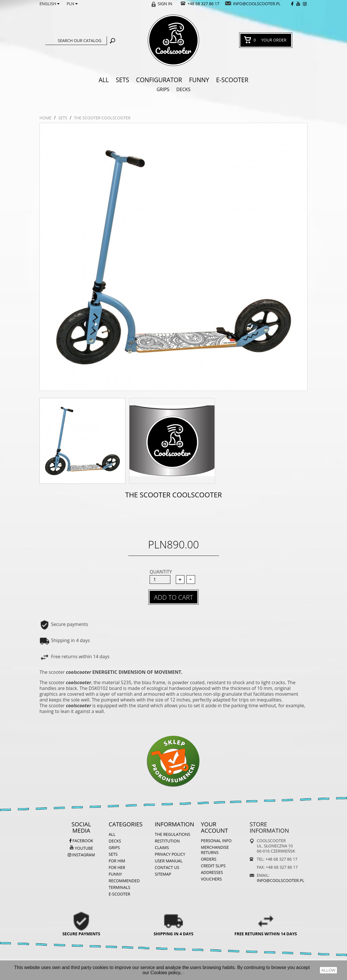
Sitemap (163, 874)
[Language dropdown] (50, 4)
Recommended (124, 881)
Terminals (119, 887)
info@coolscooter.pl (257, 4)
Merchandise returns (215, 850)
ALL (104, 80)
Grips (163, 89)
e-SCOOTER (232, 80)
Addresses (212, 872)
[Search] (76, 41)
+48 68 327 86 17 (203, 4)
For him (117, 861)
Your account (214, 827)
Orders (209, 859)
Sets (122, 80)
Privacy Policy (170, 854)
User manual (169, 861)
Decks (183, 89)
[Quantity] (160, 580)
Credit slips (213, 866)
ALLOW (328, 970)
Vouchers (211, 879)
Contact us (167, 867)
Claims (162, 848)
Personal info (216, 841)
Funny (199, 80)
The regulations (172, 834)
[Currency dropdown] (72, 4)
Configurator (159, 80)
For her (117, 867)
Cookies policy (165, 973)
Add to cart (173, 597)
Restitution (167, 841)
